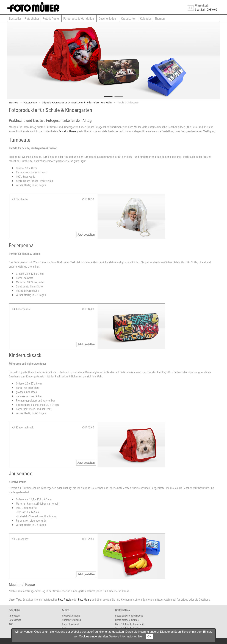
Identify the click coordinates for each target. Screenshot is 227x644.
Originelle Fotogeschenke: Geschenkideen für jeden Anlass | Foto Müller (77, 103)
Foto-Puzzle (65, 600)
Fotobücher (32, 19)
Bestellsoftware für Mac (127, 620)
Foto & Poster (51, 19)
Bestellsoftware (67, 131)
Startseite (14, 103)
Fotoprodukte (30, 103)
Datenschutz (15, 620)
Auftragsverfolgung (71, 620)
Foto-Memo (85, 600)
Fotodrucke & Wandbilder (79, 19)
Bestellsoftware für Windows (129, 616)
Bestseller (15, 19)
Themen (160, 19)
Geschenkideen (108, 19)
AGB (11, 624)
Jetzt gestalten (86, 235)
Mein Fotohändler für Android (130, 624)
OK (149, 636)
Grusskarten (129, 19)
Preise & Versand (70, 624)
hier (141, 636)
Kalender (145, 19)
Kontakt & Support (71, 616)
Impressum (14, 616)
